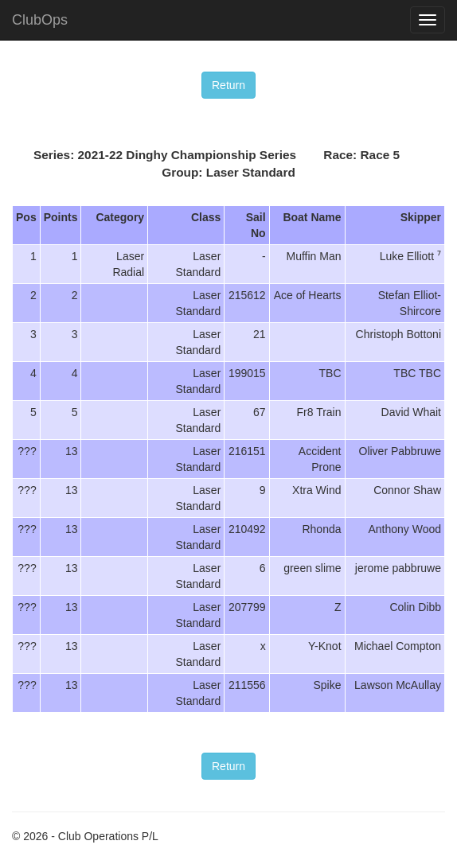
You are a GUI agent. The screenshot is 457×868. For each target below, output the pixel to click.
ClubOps (40, 20)
